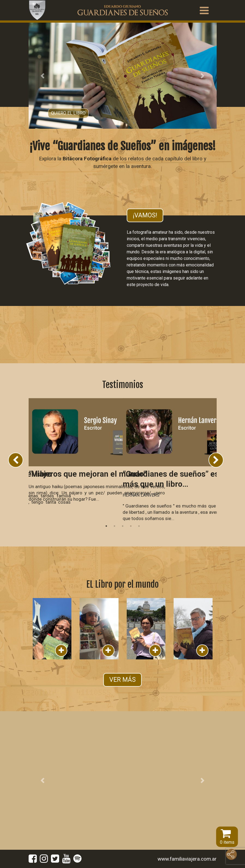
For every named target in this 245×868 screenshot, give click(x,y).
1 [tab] (106, 526)
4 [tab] (131, 526)
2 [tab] (114, 526)
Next (216, 460)
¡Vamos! (145, 215)
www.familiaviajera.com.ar (187, 859)
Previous (16, 460)
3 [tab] (123, 526)
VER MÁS (123, 680)
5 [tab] (139, 526)
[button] (43, 76)
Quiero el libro (68, 113)
